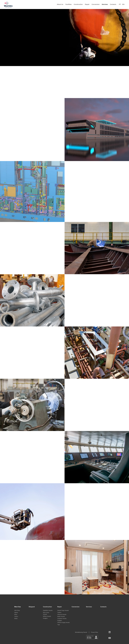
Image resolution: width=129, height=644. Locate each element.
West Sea (18, 607)
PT (120, 4)
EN (123, 4)
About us (60, 4)
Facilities (68, 4)
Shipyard (32, 607)
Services (105, 4)
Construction (78, 4)
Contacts (113, 4)
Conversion (96, 4)
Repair (87, 4)
